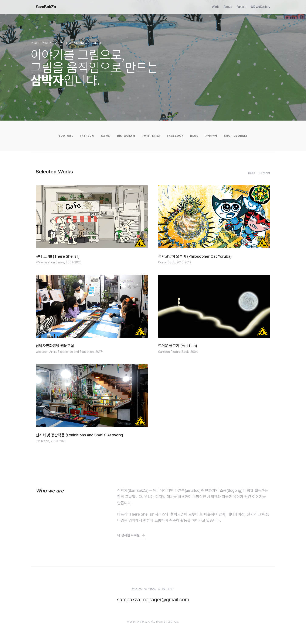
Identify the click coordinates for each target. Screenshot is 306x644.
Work (215, 7)
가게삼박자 (211, 136)
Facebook (175, 136)
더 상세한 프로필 (131, 535)
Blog (194, 136)
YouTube (66, 136)
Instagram (126, 136)
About (228, 7)
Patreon (87, 136)
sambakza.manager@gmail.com (153, 600)
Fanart (241, 7)
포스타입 (106, 136)
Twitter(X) (151, 136)
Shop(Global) (236, 136)
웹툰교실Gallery (260, 7)
